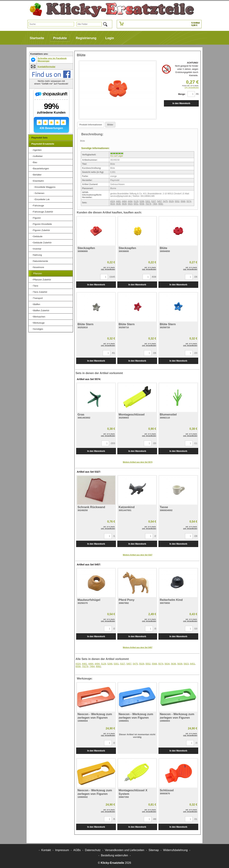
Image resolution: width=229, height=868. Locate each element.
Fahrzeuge (39, 206)
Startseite (37, 38)
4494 (130, 201)
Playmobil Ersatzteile (43, 144)
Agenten (37, 150)
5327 (154, 201)
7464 (155, 204)
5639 (124, 204)
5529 (171, 201)
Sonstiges (38, 329)
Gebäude (38, 236)
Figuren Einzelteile (42, 224)
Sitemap (154, 850)
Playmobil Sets (39, 138)
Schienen (40, 193)
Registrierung (86, 38)
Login (110, 38)
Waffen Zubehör (41, 310)
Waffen (37, 304)
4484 (124, 201)
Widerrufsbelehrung (175, 850)
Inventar (37, 249)
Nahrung (37, 255)
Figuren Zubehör (42, 230)
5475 (165, 201)
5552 (177, 201)
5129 (136, 201)
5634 (112, 204)
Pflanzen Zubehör (42, 280)
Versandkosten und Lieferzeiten (125, 850)
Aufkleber (38, 156)
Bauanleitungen (41, 169)
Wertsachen (39, 317)
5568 (183, 201)
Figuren (37, 218)
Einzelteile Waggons (45, 187)
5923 (130, 204)
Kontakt (46, 850)
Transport (38, 298)
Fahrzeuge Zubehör (43, 212)
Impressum (62, 850)
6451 (136, 204)
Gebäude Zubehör (42, 243)
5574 (189, 201)
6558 (142, 204)
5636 (118, 204)
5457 (159, 201)
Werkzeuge (39, 323)
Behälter (37, 175)
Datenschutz (93, 850)
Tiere (36, 286)
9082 (161, 204)
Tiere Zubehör (40, 292)
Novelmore (39, 267)
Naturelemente (41, 261)
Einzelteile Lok (42, 199)
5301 (148, 201)
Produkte (60, 38)
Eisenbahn (38, 181)
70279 (148, 204)
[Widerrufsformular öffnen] (114, 855)
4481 (118, 201)
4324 (112, 201)
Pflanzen (38, 273)
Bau (35, 162)
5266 (142, 201)
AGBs (77, 850)
